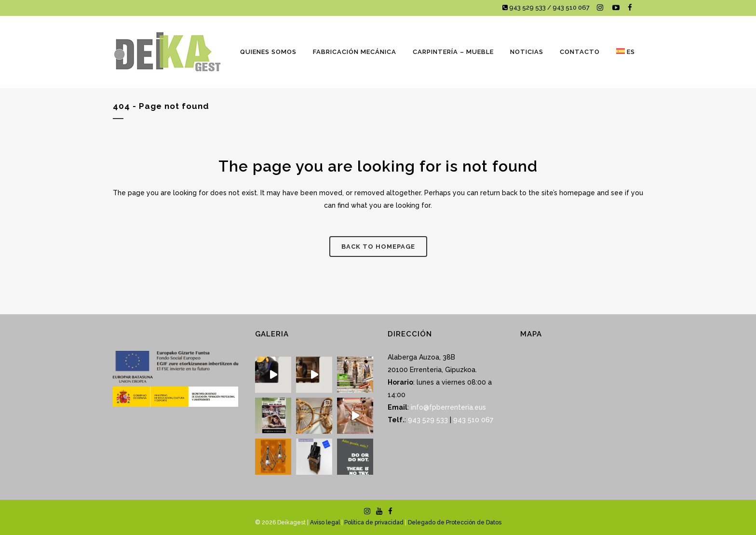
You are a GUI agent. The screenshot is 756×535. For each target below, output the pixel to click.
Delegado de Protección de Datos (455, 522)
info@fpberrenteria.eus (448, 407)
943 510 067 (472, 420)
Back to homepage (378, 247)
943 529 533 (428, 420)
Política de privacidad (374, 522)
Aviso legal (325, 522)
